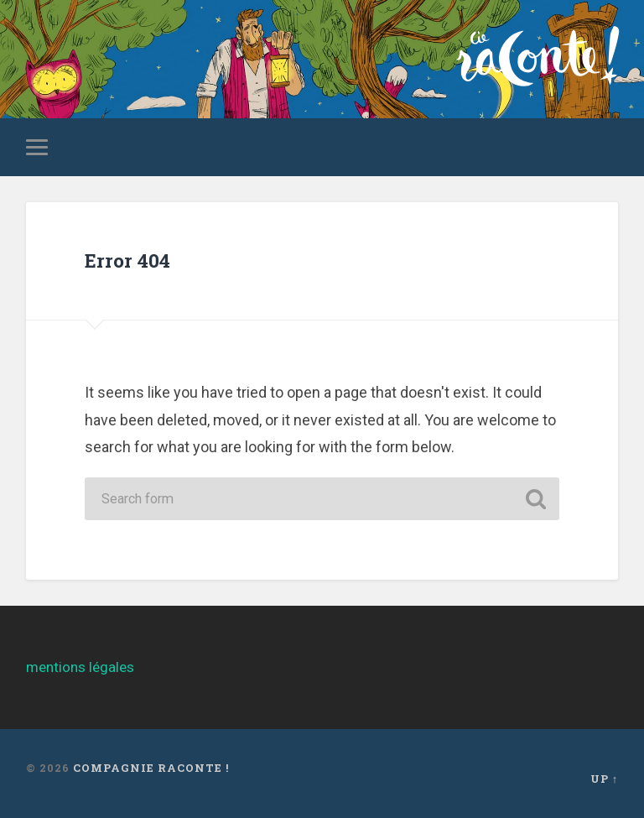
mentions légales (80, 667)
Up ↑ (604, 779)
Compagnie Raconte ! (151, 768)
